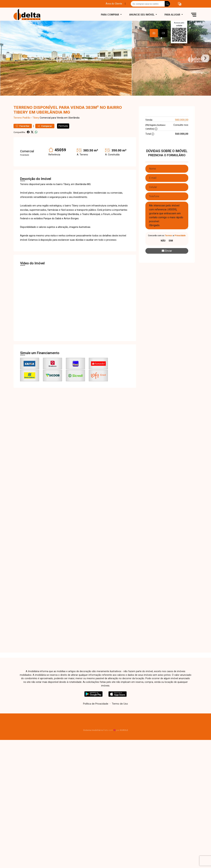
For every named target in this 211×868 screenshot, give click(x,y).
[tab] (154, 33)
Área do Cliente (114, 4)
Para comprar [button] (110, 15)
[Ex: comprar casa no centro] (148, 4)
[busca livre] (167, 4)
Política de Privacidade (96, 711)
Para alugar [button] (173, 15)
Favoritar (23, 133)
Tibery (36, 125)
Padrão (26, 125)
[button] (180, 4)
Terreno (18, 125)
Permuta (63, 133)
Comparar (45, 133)
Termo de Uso (120, 711)
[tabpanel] (105, 62)
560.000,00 (182, 127)
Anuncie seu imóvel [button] (142, 15)
